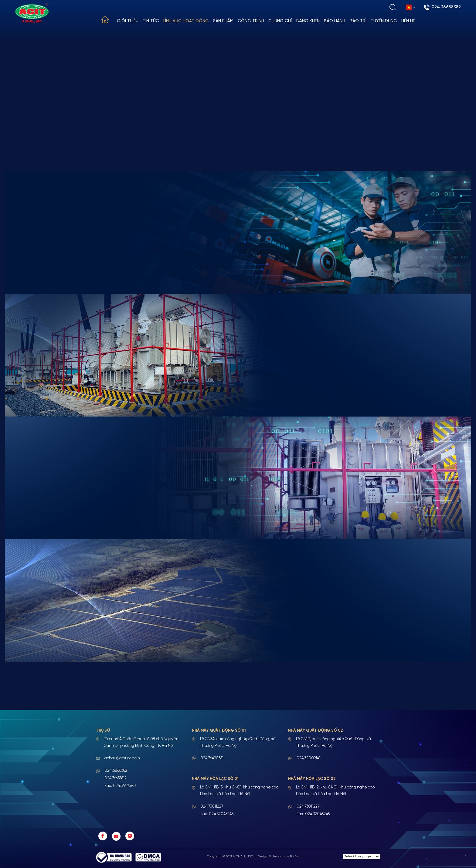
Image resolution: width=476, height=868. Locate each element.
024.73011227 (212, 807)
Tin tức (151, 21)
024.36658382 (442, 7)
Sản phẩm (224, 21)
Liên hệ (408, 21)
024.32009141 (308, 758)
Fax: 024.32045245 (217, 814)
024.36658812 (116, 778)
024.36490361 (212, 758)
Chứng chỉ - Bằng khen (294, 21)
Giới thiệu (128, 21)
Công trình (251, 21)
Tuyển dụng (384, 21)
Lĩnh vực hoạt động (186, 21)
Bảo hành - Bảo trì (345, 21)
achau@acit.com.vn (122, 758)
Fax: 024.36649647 (120, 786)
